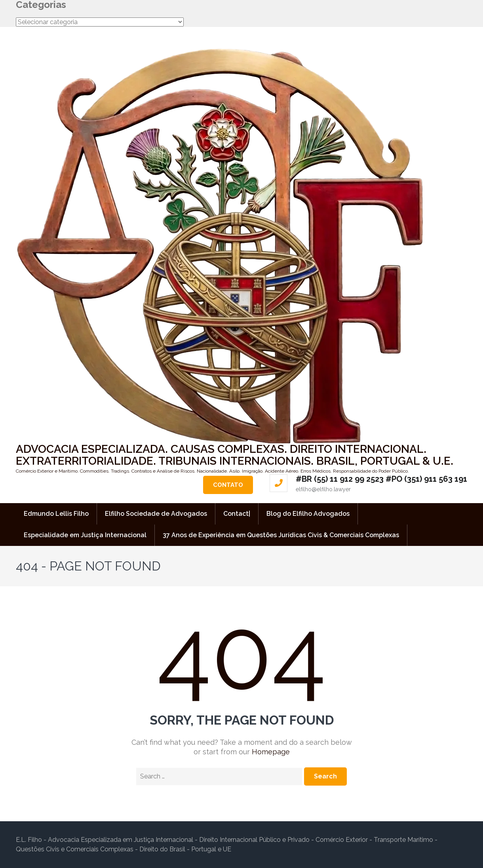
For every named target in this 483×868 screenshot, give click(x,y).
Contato (228, 485)
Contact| (237, 514)
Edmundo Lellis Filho (56, 514)
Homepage (271, 752)
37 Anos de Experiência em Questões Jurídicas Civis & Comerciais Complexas (281, 535)
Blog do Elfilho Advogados (308, 514)
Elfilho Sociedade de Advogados (156, 514)
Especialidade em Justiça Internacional (85, 535)
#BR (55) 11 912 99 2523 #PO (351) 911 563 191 (381, 479)
